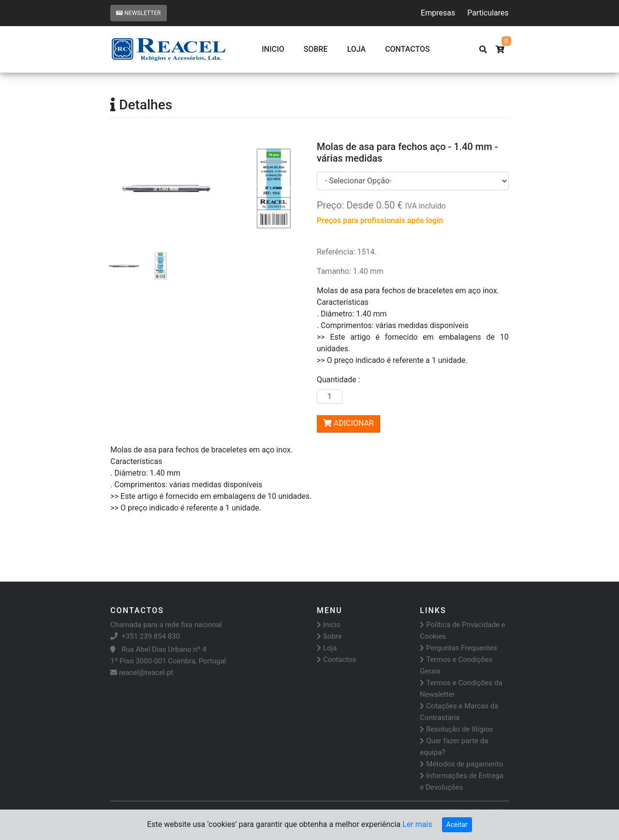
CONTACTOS (407, 49)
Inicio (273, 49)
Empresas (438, 13)
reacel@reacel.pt (142, 673)
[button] (125, 189)
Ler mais (417, 824)
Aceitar (457, 825)
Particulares (488, 13)
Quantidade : (340, 380)
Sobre (316, 49)
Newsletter (138, 13)
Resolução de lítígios (456, 729)
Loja (357, 49)
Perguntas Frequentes (458, 648)
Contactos (337, 660)
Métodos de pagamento (461, 764)
